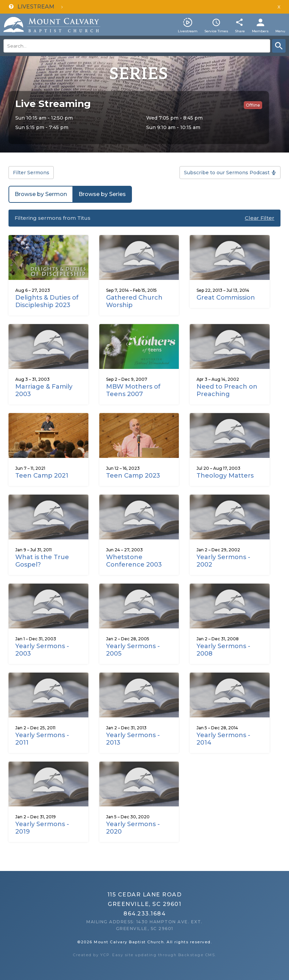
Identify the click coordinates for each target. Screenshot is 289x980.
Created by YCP (91, 955)
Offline (253, 105)
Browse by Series (102, 194)
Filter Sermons (31, 173)
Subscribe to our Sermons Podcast (227, 173)
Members (260, 31)
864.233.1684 (144, 914)
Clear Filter (260, 218)
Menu (280, 31)
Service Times (216, 31)
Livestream (188, 31)
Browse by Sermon (41, 194)
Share (240, 31)
